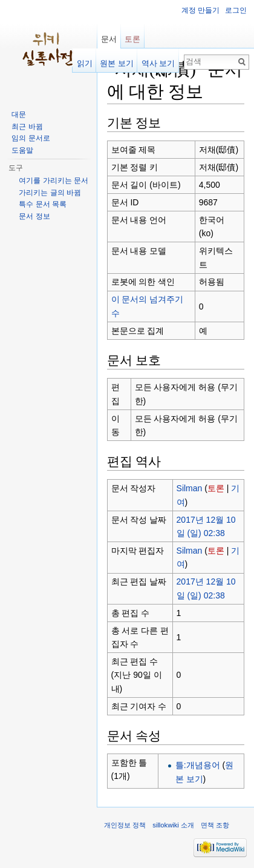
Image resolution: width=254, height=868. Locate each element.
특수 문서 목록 (43, 204)
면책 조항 (215, 825)
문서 (109, 39)
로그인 (236, 10)
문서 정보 (34, 216)
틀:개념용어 (198, 765)
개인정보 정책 (125, 825)
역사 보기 (158, 63)
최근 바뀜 (27, 127)
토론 (216, 488)
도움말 (22, 150)
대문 (19, 114)
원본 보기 (117, 63)
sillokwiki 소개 (173, 825)
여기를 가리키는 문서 (54, 181)
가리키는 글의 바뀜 (50, 193)
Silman (190, 488)
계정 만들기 (200, 10)
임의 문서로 (31, 138)
